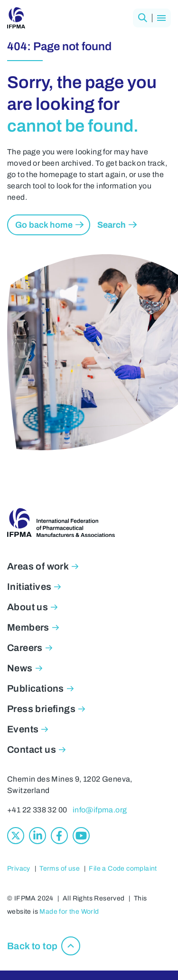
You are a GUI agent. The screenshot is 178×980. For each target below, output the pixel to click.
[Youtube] (81, 836)
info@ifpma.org (100, 810)
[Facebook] (59, 836)
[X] (16, 836)
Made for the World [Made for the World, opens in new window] (69, 912)
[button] (142, 18)
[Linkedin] (37, 836)
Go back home (44, 225)
